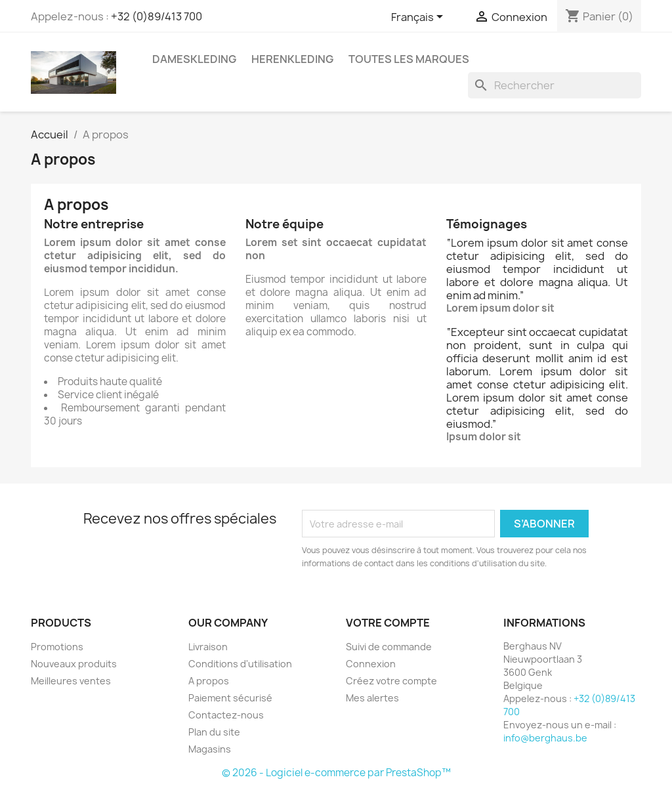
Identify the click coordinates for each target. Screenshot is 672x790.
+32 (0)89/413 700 (157, 16)
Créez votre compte (391, 681)
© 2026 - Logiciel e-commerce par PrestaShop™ (336, 773)
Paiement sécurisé (230, 698)
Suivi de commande (389, 647)
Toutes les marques (409, 59)
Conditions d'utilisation (240, 664)
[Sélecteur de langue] (419, 18)
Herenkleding (292, 59)
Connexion (371, 664)
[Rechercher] (555, 85)
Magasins (210, 749)
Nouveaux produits (74, 664)
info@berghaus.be (545, 738)
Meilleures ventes (71, 681)
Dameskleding (194, 59)
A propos (209, 681)
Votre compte (388, 623)
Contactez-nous (226, 715)
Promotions (57, 647)
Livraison (208, 647)
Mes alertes (372, 698)
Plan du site (214, 732)
